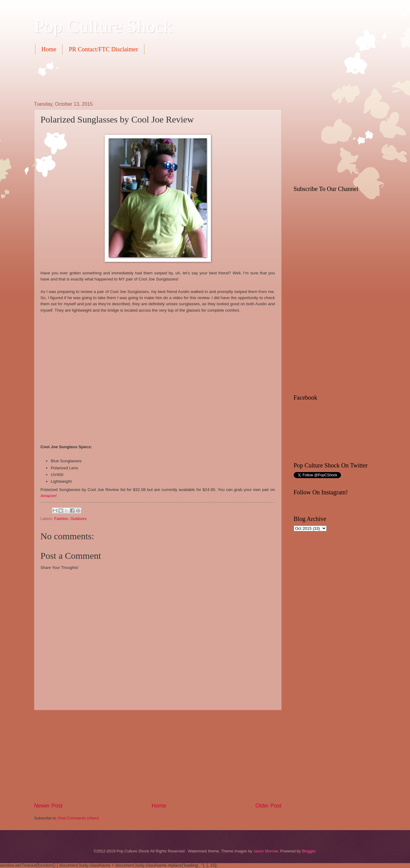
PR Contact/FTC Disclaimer (103, 49)
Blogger (309, 851)
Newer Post (48, 806)
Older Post (268, 806)
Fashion (61, 519)
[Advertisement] (145, 77)
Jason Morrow (266, 851)
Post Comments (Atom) (78, 818)
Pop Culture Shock (103, 26)
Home (49, 49)
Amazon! (49, 496)
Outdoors (79, 519)
